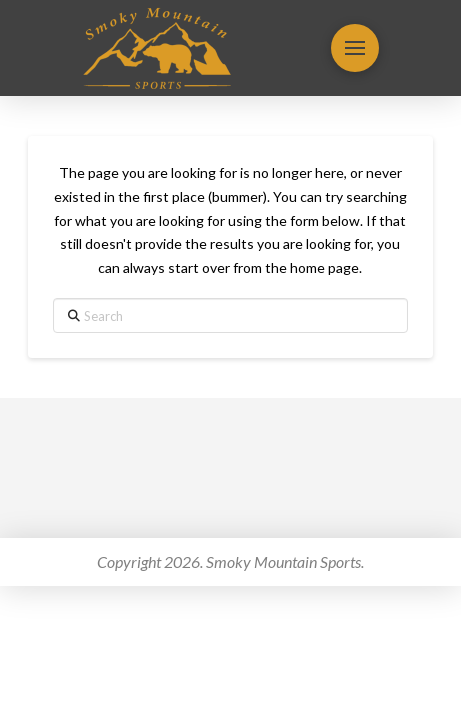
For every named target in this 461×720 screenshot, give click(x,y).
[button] (355, 48)
